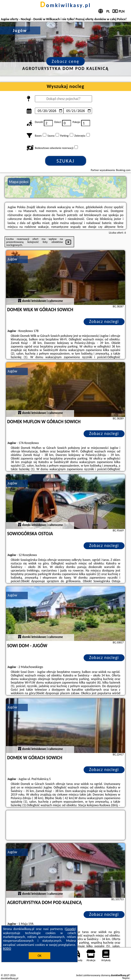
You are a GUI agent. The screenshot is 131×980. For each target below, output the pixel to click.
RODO (7, 949)
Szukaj (66, 161)
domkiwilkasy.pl (65, 5)
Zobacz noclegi (104, 321)
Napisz (126, 978)
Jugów (12, 259)
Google (70, 929)
